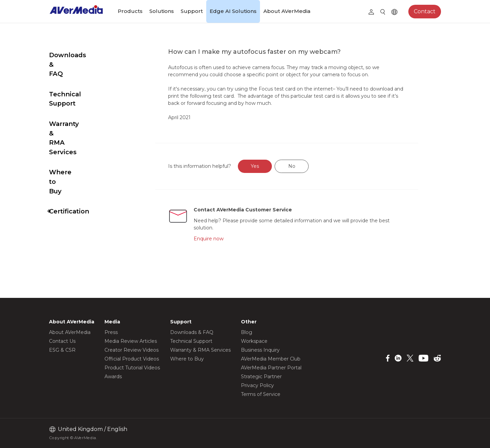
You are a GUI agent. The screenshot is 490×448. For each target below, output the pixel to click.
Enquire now (224, 239)
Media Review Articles (131, 341)
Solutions (162, 11)
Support (192, 11)
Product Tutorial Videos (132, 368)
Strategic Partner (261, 377)
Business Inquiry (260, 350)
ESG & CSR (62, 350)
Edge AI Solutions (233, 11)
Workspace (254, 341)
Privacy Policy (257, 385)
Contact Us (62, 341)
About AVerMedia (287, 11)
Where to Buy (72, 125)
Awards (113, 377)
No (308, 166)
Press (111, 332)
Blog (247, 332)
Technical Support (79, 75)
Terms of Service (261, 394)
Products (130, 11)
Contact (425, 11)
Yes (271, 166)
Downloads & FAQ (79, 55)
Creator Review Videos (132, 350)
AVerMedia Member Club (271, 359)
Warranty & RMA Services (76, 100)
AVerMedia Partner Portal (271, 368)
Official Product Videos (132, 359)
